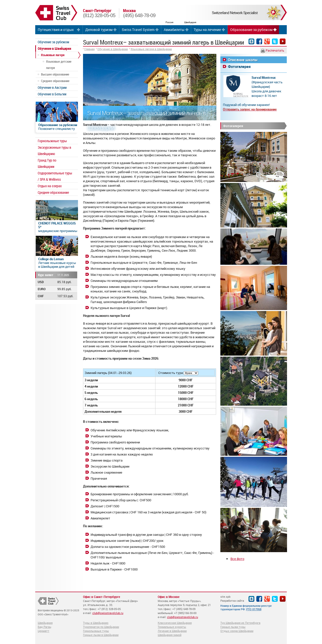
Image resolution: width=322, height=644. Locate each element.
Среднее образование (55, 81)
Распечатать (273, 51)
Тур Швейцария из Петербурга (240, 623)
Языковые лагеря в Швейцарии (151, 49)
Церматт (44, 631)
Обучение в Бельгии (52, 94)
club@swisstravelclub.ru (108, 613)
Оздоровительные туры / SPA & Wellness (55, 176)
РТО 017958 (254, 609)
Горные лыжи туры (233, 627)
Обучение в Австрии (52, 87)
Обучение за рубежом (53, 42)
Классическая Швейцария (175, 623)
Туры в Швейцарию (96, 623)
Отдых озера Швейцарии (237, 631)
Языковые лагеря (53, 55)
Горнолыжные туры (52, 141)
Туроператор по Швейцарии (101, 627)
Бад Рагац (45, 627)
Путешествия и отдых (56, 30)
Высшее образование (55, 74)
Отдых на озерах (50, 186)
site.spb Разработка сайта (232, 599)
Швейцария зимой (170, 635)
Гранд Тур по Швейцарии (47, 163)
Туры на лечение (207, 30)
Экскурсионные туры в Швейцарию (54, 150)
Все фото (237, 559)
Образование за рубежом (251, 30)
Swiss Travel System (138, 30)
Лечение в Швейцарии (172, 631)
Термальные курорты (172, 627)
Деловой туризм (99, 30)
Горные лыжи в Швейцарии (101, 635)
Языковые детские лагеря (59, 65)
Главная (89, 49)
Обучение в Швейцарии (54, 48)
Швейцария (45, 623)
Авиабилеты (174, 30)
